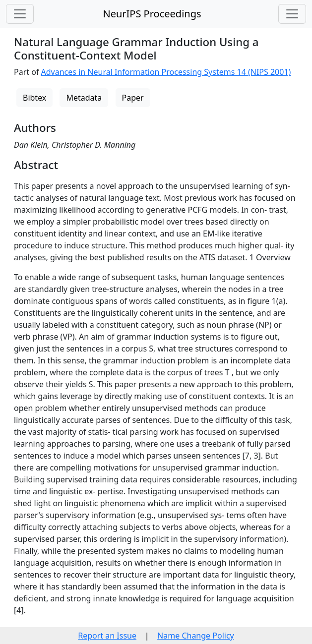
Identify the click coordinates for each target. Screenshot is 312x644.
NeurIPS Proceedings (152, 14)
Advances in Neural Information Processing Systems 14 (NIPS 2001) (166, 72)
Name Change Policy (196, 636)
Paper (133, 98)
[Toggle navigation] (20, 14)
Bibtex (34, 98)
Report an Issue (107, 636)
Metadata (84, 98)
